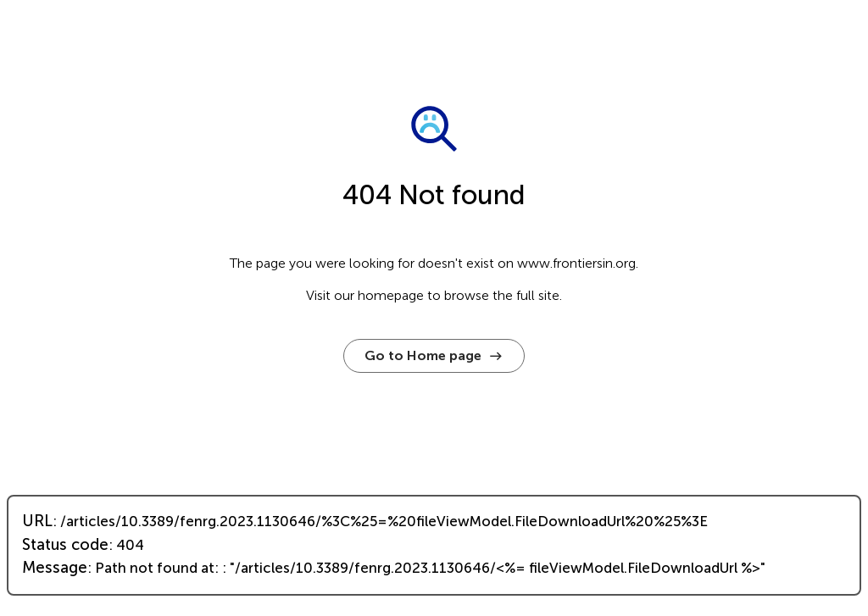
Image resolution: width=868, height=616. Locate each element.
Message (55, 568)
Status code (65, 545)
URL (37, 521)
